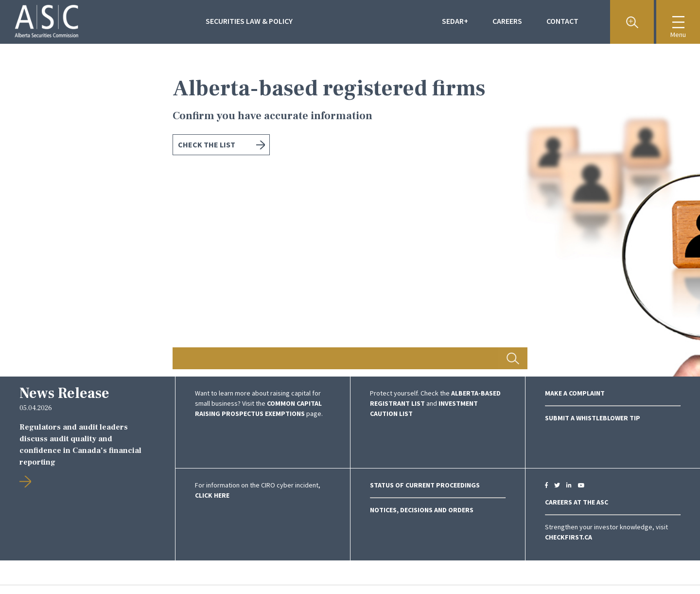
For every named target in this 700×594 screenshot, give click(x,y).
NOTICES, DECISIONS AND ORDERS (422, 510)
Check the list (207, 144)
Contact (562, 21)
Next (647, 210)
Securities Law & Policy (249, 21)
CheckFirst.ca (569, 537)
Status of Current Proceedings (425, 485)
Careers (507, 21)
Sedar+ (455, 21)
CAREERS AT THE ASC (577, 502)
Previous (53, 210)
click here (212, 495)
